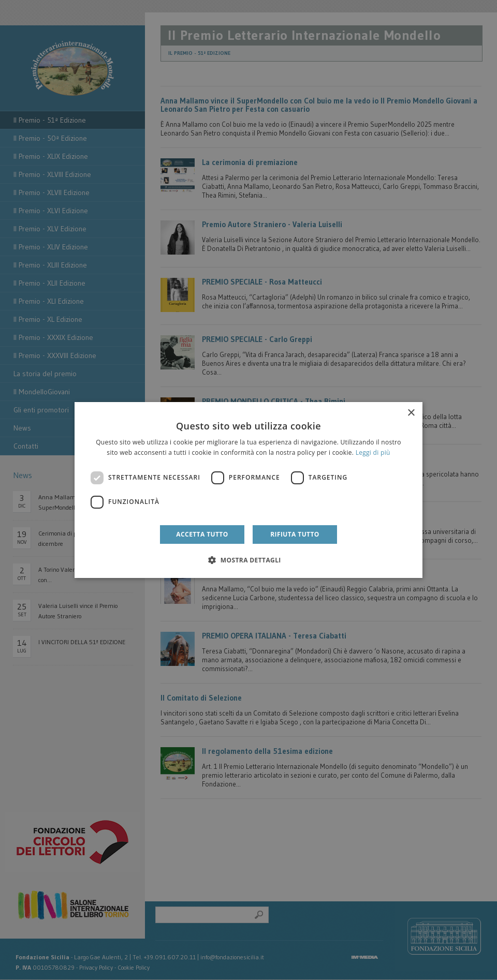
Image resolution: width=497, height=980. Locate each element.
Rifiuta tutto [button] (295, 534)
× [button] (411, 413)
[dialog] (248, 490)
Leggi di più (373, 452)
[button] (248, 560)
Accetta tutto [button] (202, 534)
